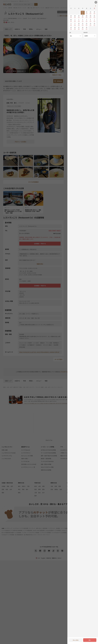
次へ (90, 640)
